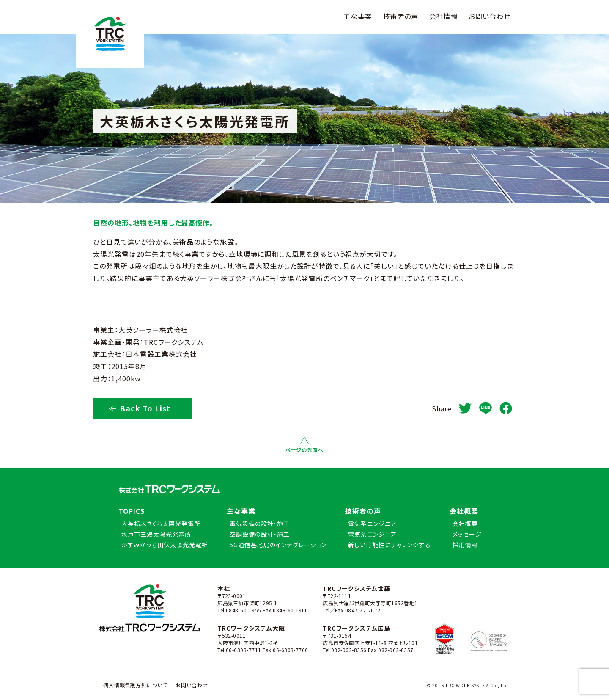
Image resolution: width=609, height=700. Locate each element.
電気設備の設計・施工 (260, 524)
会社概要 (464, 511)
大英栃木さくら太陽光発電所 (161, 524)
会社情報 (444, 16)
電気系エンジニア (372, 524)
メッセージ (467, 534)
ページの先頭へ (304, 445)
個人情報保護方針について (136, 685)
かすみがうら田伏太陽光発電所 (165, 545)
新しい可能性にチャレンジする (389, 545)
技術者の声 (401, 16)
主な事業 (358, 16)
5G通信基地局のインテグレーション (278, 545)
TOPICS (132, 511)
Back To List (139, 408)
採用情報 (465, 545)
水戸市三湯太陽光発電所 (156, 534)
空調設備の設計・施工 (260, 534)
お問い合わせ (490, 16)
